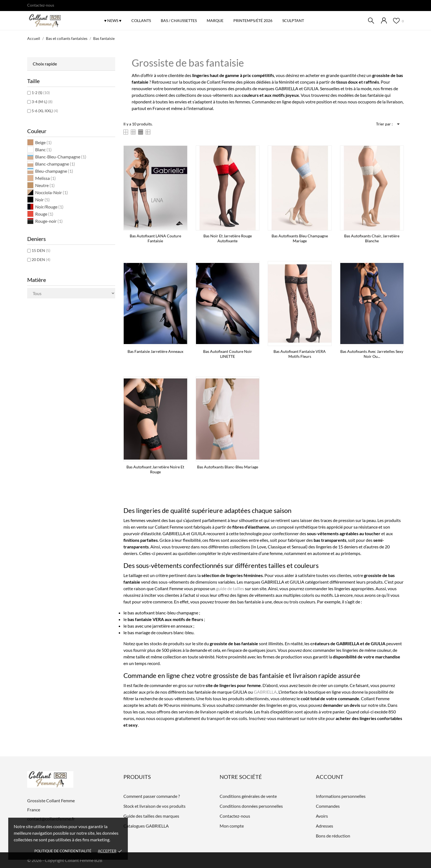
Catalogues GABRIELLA (146, 826)
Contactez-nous (41, 5)
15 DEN (41, 250)
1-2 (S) (41, 93)
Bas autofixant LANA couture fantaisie (155, 238)
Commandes (328, 806)
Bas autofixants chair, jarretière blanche (372, 238)
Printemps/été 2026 (255, 18)
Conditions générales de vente (248, 796)
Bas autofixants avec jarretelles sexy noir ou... (372, 354)
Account (330, 777)
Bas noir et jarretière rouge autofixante (228, 238)
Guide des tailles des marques (151, 816)
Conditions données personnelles (251, 806)
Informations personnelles (341, 796)
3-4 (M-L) (42, 102)
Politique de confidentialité (63, 851)
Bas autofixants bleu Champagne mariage (300, 238)
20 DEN (41, 259)
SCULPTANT (293, 20)
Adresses (324, 826)
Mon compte (232, 826)
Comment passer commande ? (152, 796)
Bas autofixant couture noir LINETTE (228, 354)
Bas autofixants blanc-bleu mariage (228, 467)
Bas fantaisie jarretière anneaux (155, 351)
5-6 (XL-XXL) (45, 111)
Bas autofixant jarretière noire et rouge (155, 469)
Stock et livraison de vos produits (154, 806)
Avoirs (322, 816)
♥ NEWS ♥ (113, 20)
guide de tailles (230, 588)
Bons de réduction (333, 836)
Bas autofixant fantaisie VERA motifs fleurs (300, 354)
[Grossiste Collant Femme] (57, 21)
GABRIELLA (265, 692)
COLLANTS (141, 20)
